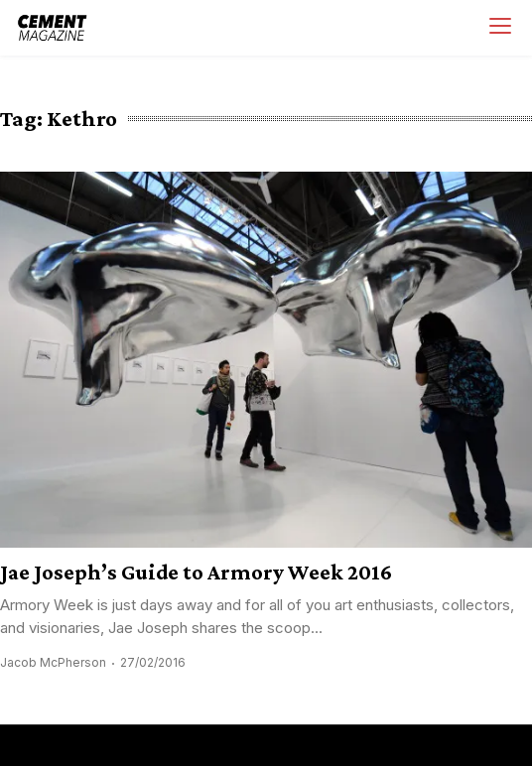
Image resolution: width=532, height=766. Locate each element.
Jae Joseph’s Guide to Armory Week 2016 (196, 572)
